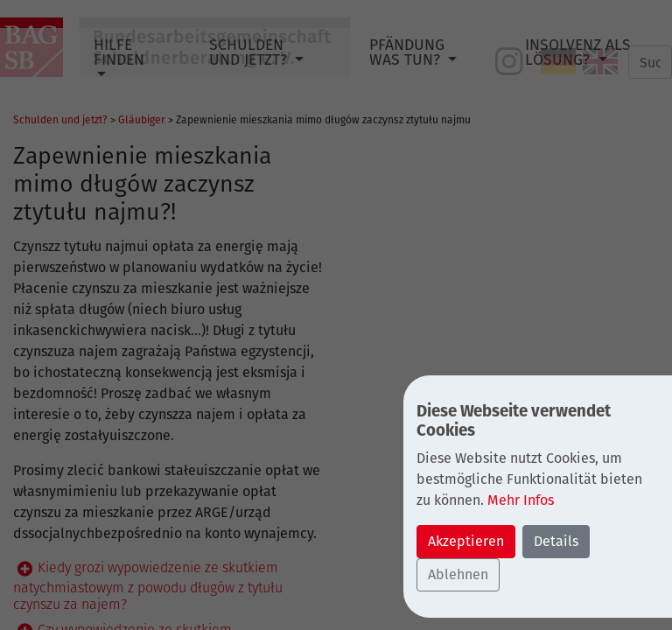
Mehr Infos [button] (521, 500)
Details (556, 541)
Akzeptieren (466, 541)
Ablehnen (458, 574)
